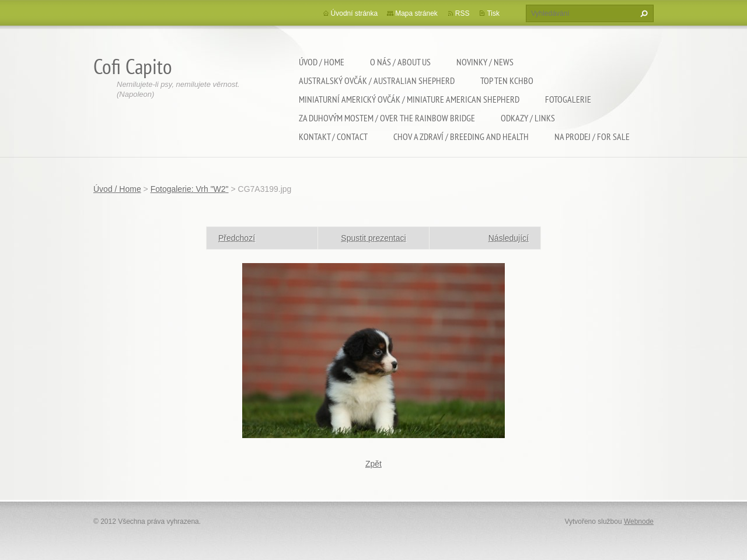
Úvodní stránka (355, 13)
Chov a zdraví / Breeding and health (461, 136)
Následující (509, 238)
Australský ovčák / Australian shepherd (377, 80)
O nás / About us (400, 62)
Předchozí (237, 238)
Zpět (373, 464)
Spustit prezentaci (373, 238)
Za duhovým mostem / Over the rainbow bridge (387, 118)
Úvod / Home (322, 62)
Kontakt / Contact (333, 136)
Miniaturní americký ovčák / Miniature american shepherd (409, 99)
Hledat (643, 13)
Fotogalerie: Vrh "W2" (190, 189)
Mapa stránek (416, 13)
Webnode (639, 521)
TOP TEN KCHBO (507, 80)
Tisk (493, 13)
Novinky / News (485, 62)
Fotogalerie (568, 99)
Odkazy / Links (528, 118)
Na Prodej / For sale (592, 136)
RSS (462, 13)
